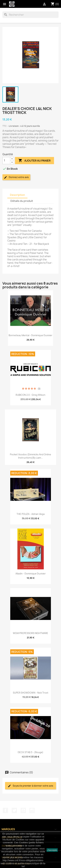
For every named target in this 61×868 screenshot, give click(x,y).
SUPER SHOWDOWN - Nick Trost (31, 693)
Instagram (32, 810)
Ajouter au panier (34, 161)
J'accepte (52, 850)
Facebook (5, 810)
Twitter (14, 810)
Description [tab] (17, 195)
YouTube (23, 810)
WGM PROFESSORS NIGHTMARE (30, 633)
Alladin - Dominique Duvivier (31, 574)
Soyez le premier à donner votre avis (30, 786)
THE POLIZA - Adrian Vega (31, 514)
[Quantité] (6, 161)
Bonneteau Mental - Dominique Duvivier (30, 335)
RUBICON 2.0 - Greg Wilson (30, 395)
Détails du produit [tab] (22, 201)
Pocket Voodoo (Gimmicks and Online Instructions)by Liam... (30, 456)
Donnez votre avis (16, 177)
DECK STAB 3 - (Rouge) (30, 752)
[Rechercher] (30, 15)
